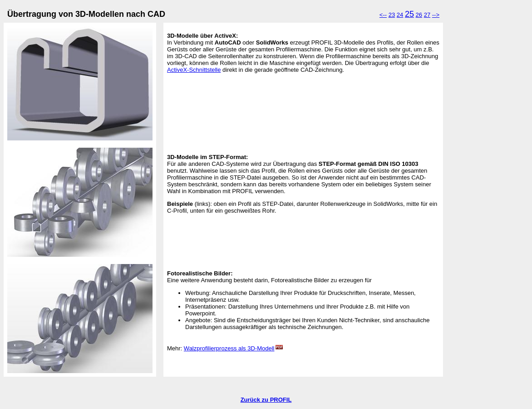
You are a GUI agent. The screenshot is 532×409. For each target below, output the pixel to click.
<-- (383, 15)
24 (400, 15)
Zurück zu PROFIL (266, 400)
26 (419, 15)
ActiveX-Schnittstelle (194, 70)
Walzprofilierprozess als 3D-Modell (234, 348)
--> (436, 15)
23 (392, 15)
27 (427, 15)
